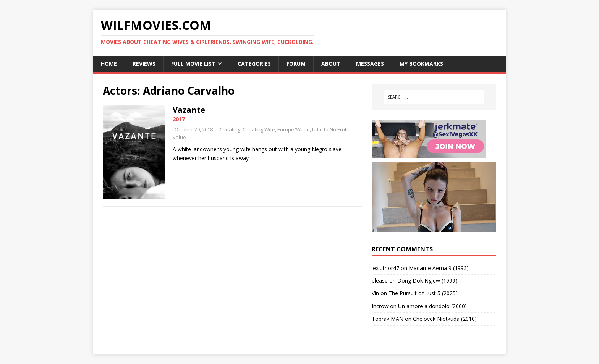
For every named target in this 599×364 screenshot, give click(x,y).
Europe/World (294, 129)
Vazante (189, 110)
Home (109, 64)
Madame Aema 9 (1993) (439, 268)
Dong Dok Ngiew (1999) (427, 281)
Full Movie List (193, 64)
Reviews (144, 64)
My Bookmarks (421, 64)
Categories (254, 64)
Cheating (230, 129)
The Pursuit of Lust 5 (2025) (423, 293)
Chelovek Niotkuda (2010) (445, 319)
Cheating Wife (259, 129)
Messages (370, 64)
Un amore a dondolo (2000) (432, 306)
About (331, 64)
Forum (296, 64)
